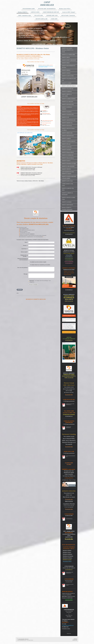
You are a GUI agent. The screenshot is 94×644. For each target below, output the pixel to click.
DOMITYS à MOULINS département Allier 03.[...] (31, 174)
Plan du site (27, 639)
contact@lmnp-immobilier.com (69, 230)
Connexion (75, 639)
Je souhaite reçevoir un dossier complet (38, 262)
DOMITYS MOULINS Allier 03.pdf (28, 169)
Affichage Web (75, 640)
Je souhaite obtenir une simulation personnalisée (40, 265)
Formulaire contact (66, 629)
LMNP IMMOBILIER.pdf (69, 519)
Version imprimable (21, 639)
